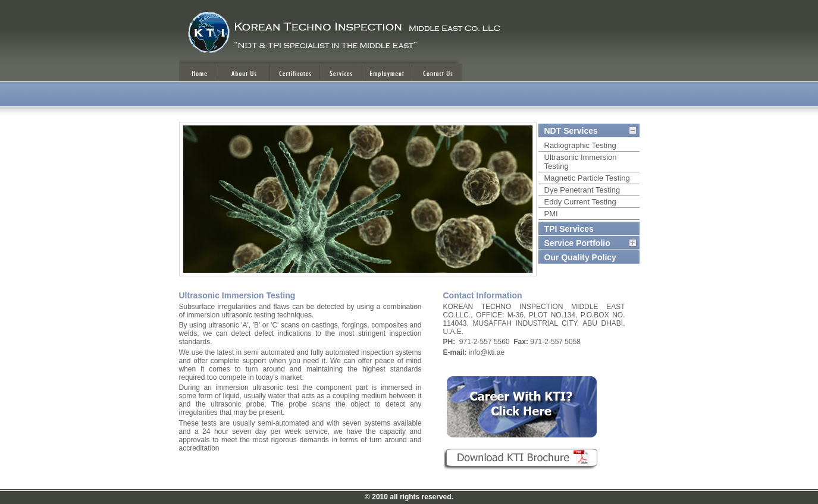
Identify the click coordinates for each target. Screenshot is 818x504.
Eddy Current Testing (580, 202)
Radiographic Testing (580, 145)
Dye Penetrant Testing (582, 190)
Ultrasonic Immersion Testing (581, 162)
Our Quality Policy (580, 257)
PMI (551, 214)
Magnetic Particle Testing (587, 178)
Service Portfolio (577, 243)
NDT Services (571, 131)
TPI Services (569, 229)
